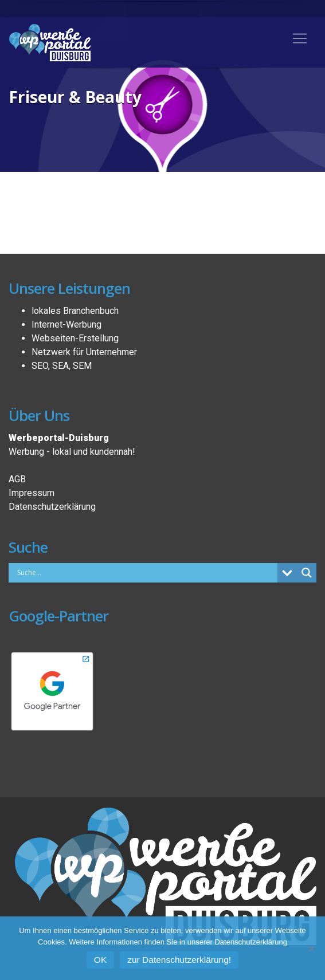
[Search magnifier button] (307, 573)
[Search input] (146, 572)
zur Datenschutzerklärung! (179, 960)
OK (100, 960)
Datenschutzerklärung (52, 507)
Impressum (32, 493)
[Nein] (311, 948)
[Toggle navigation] (300, 38)
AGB (17, 479)
